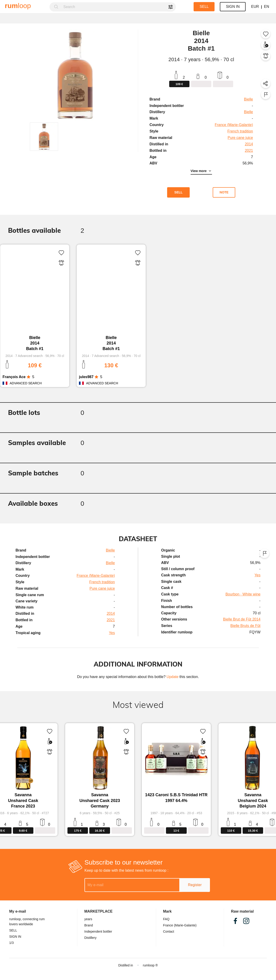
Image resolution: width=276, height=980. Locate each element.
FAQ (166, 919)
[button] (44, 137)
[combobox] (118, 7)
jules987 (86, 377)
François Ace (14, 377)
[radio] (29, 377)
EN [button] (267, 7)
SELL (13, 930)
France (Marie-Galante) (180, 925)
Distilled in (126, 965)
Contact (169, 931)
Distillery (90, 938)
